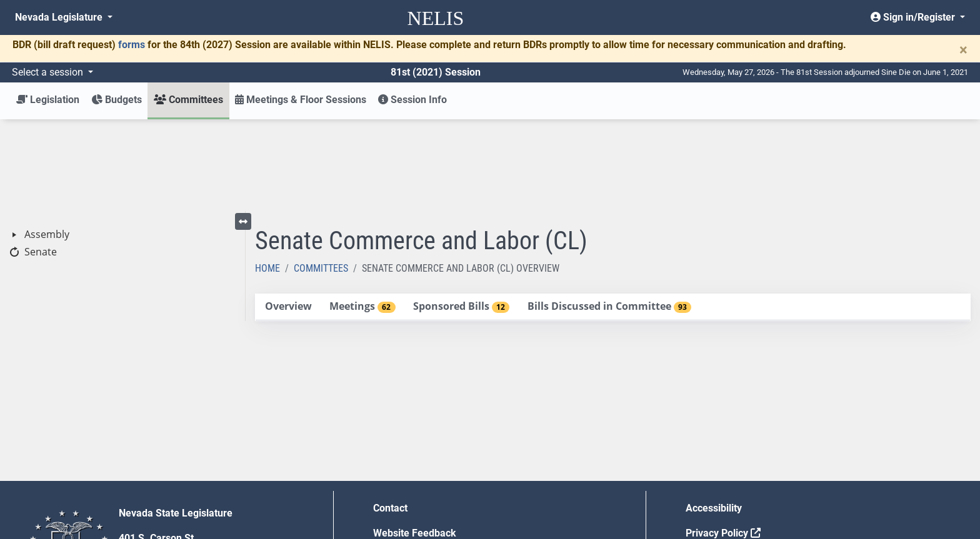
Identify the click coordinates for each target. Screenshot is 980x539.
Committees (321, 176)
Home (267, 176)
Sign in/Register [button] (914, 17)
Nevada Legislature (60, 17)
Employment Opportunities (433, 466)
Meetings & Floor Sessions (301, 100)
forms (132, 45)
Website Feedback (415, 441)
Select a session (49, 72)
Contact (390, 416)
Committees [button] (188, 100)
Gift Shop (394, 491)
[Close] (963, 50)
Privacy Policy (723, 441)
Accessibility (714, 416)
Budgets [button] (117, 100)
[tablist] (613, 215)
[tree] (122, 151)
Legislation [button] (48, 100)
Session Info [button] (412, 100)
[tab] (288, 215)
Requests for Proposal (736, 466)
